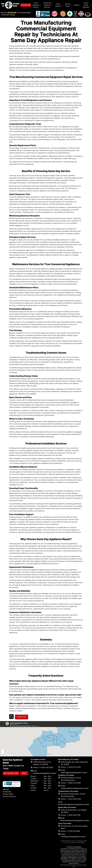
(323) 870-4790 (26, 5)
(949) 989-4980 (68, 865)
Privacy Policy (8, 794)
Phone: (63, 865)
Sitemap (6, 789)
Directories (7, 792)
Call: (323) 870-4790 (11, 773)
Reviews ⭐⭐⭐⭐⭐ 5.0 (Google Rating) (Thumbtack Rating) (16, 14)
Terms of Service (9, 796)
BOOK (24, 773)
